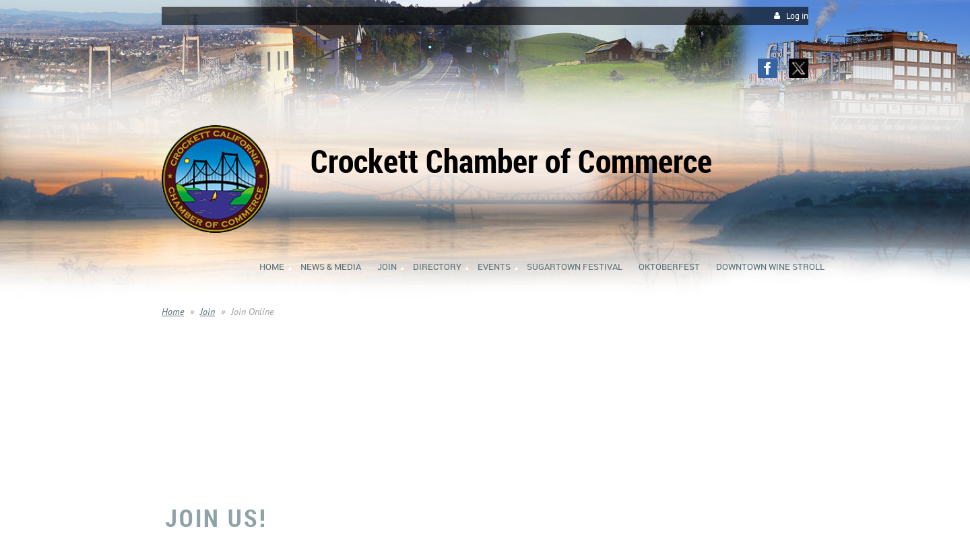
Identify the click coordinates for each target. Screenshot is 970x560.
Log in (797, 16)
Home (173, 312)
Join (207, 312)
